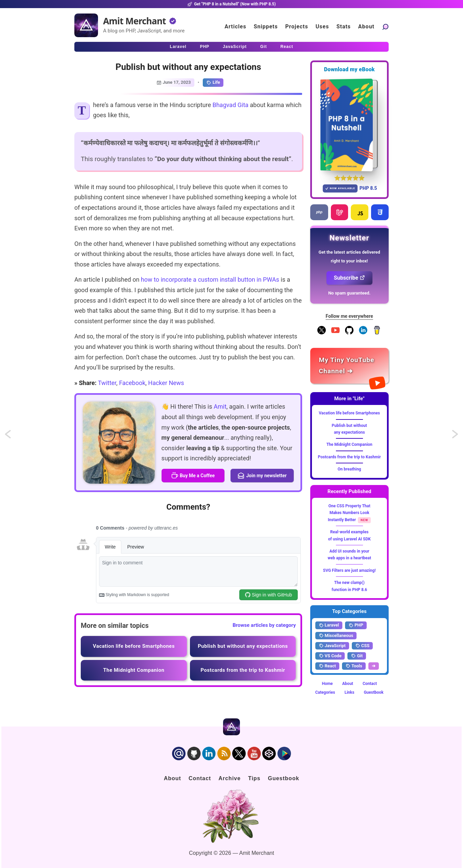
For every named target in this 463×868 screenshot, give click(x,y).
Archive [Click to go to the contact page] (229, 778)
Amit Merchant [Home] (135, 21)
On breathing (349, 469)
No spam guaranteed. (349, 293)
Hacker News (166, 383)
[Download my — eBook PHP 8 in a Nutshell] (350, 125)
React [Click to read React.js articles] (287, 47)
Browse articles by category (264, 625)
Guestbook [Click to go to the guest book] (284, 778)
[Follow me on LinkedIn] (363, 333)
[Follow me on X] (322, 333)
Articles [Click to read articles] (236, 27)
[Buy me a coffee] (377, 333)
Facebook (132, 383)
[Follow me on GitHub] (349, 333)
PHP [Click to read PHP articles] (205, 47)
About (348, 684)
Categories (325, 692)
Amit (220, 406)
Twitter (107, 383)
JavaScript (332, 646)
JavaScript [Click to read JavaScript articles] (235, 47)
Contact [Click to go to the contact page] (200, 778)
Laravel (329, 625)
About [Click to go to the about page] (366, 27)
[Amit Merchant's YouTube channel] (350, 366)
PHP (356, 625)
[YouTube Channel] (335, 333)
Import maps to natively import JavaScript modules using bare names (14, 436)
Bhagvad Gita (230, 105)
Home (327, 684)
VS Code (330, 656)
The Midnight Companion (349, 444)
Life (213, 82)
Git (357, 656)
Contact (370, 684)
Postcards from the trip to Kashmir (349, 457)
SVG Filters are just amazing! (349, 570)
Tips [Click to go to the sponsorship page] (254, 778)
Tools (354, 666)
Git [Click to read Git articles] (264, 47)
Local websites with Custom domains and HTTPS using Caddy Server (456, 436)
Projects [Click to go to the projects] (297, 27)
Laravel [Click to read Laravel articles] (178, 47)
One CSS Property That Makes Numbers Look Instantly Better (349, 513)
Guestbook (373, 692)
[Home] (86, 25)
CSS (362, 646)
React (327, 666)
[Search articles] (385, 27)
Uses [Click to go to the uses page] (322, 27)
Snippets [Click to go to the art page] (266, 27)
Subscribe (349, 278)
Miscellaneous (336, 636)
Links (349, 692)
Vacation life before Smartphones (349, 413)
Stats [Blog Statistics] (343, 27)
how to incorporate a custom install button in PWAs (210, 279)
